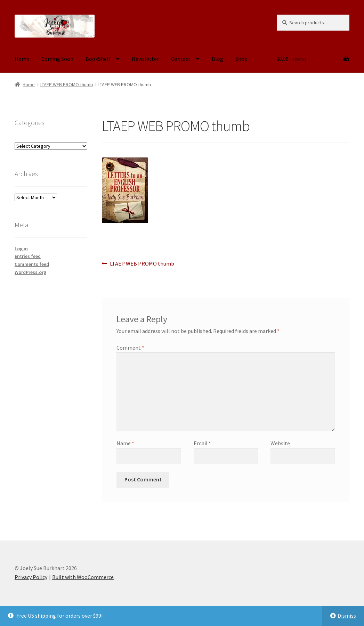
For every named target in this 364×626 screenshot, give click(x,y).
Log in (21, 249)
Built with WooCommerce (83, 577)
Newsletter (145, 59)
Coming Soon (57, 59)
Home (22, 59)
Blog (217, 59)
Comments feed (32, 264)
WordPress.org (30, 272)
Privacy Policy (31, 577)
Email (202, 443)
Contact (181, 59)
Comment (130, 348)
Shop (241, 59)
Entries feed (28, 256)
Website (280, 443)
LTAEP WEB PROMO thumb (67, 84)
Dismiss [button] (347, 616)
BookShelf (98, 59)
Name (125, 443)
